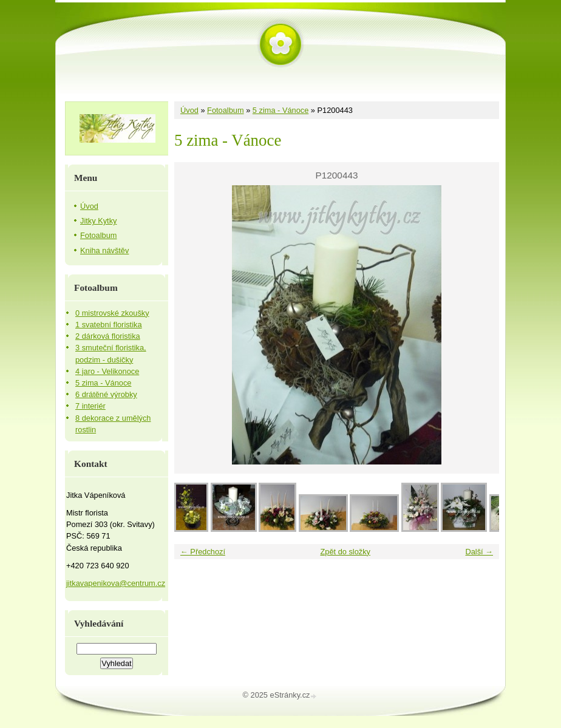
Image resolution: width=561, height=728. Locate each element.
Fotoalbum (225, 110)
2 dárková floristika (108, 336)
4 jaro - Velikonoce (107, 371)
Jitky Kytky (98, 221)
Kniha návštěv (104, 250)
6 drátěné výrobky (106, 394)
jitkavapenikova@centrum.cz (116, 583)
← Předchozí (203, 552)
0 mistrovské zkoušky (112, 313)
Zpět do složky (345, 552)
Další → (479, 552)
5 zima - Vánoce (280, 110)
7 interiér (90, 406)
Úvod (189, 110)
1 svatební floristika (109, 325)
